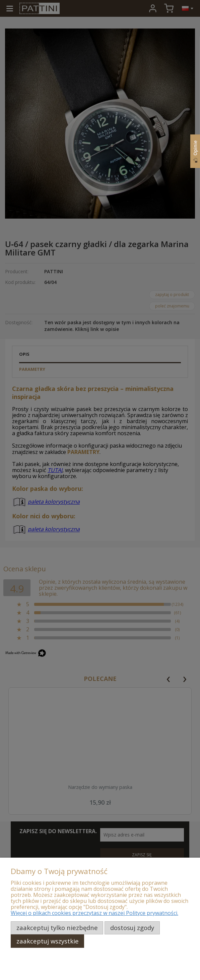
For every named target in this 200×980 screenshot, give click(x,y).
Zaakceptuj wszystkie (48, 941)
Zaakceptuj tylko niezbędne (57, 928)
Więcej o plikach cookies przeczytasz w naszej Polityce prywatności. (94, 913)
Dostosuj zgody (132, 928)
